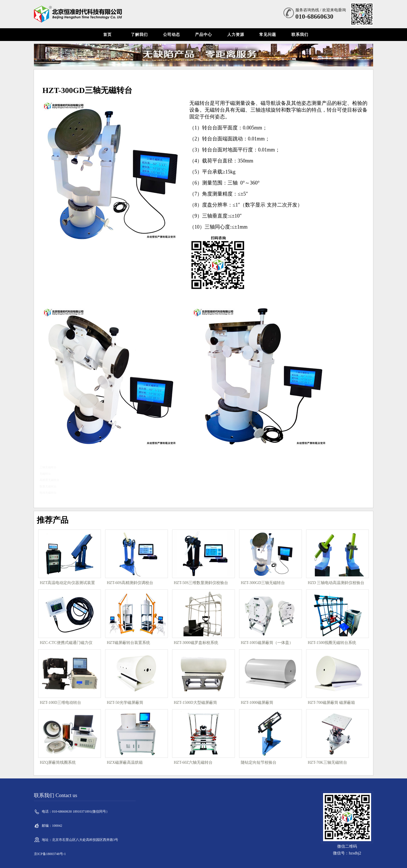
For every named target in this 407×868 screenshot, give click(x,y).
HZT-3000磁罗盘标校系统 (196, 643)
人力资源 (236, 35)
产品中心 (203, 35)
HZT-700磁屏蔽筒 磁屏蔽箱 (331, 703)
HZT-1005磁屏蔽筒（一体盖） (267, 643)
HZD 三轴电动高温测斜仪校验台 (336, 583)
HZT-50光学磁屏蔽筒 (125, 703)
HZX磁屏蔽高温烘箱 (125, 762)
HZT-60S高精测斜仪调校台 (130, 583)
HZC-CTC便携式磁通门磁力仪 (66, 643)
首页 (107, 35)
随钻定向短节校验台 (259, 762)
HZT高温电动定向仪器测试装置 (67, 583)
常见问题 (268, 35)
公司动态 (172, 35)
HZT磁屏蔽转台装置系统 (128, 643)
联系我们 (300, 35)
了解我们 (139, 35)
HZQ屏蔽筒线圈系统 (58, 762)
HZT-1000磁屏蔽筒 (257, 703)
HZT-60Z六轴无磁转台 (193, 762)
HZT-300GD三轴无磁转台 (263, 583)
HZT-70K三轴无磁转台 (327, 762)
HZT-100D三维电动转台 (60, 703)
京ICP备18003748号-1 (50, 854)
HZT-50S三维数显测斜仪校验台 (201, 583)
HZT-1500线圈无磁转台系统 (332, 643)
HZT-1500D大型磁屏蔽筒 (195, 703)
